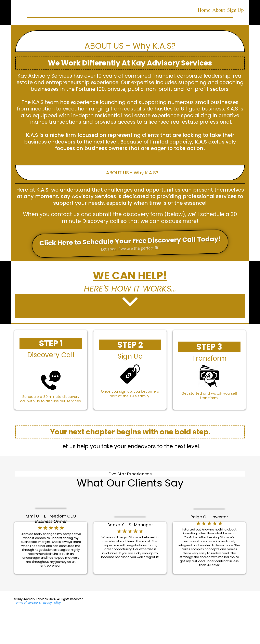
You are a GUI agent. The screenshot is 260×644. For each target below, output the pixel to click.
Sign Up (235, 10)
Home (204, 10)
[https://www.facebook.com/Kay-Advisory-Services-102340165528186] (240, 634)
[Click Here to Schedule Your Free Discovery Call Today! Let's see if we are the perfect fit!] (130, 244)
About (219, 10)
